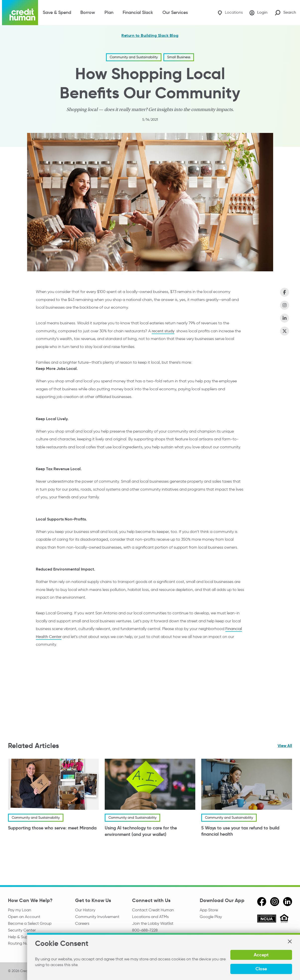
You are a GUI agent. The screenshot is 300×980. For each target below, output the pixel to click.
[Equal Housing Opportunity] (284, 919)
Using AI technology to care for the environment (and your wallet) (141, 831)
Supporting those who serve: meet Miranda (52, 828)
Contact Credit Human (153, 910)
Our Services (175, 12)
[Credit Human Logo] (20, 13)
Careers (82, 924)
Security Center (22, 931)
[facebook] (262, 902)
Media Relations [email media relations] (147, 938)
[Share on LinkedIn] (285, 318)
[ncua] (267, 919)
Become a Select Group (30, 924)
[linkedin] (288, 902)
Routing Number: (24, 945)
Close (278, 969)
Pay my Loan (20, 910)
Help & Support (22, 938)
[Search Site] (285, 13)
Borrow (88, 12)
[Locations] (228, 13)
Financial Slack (138, 12)
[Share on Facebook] (285, 292)
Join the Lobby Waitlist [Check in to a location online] (153, 924)
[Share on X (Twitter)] (285, 331)
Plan (109, 12)
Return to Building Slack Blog (150, 36)
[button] (290, 954)
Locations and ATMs (150, 917)
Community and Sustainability (134, 57)
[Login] (258, 13)
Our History (85, 910)
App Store (209, 910)
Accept (245, 969)
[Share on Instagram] (285, 305)
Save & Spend (57, 12)
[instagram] (275, 902)
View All (285, 746)
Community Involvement (97, 917)
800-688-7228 (145, 931)
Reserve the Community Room (160, 945)
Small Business (179, 57)
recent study (163, 331)
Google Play (211, 917)
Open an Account (24, 917)
